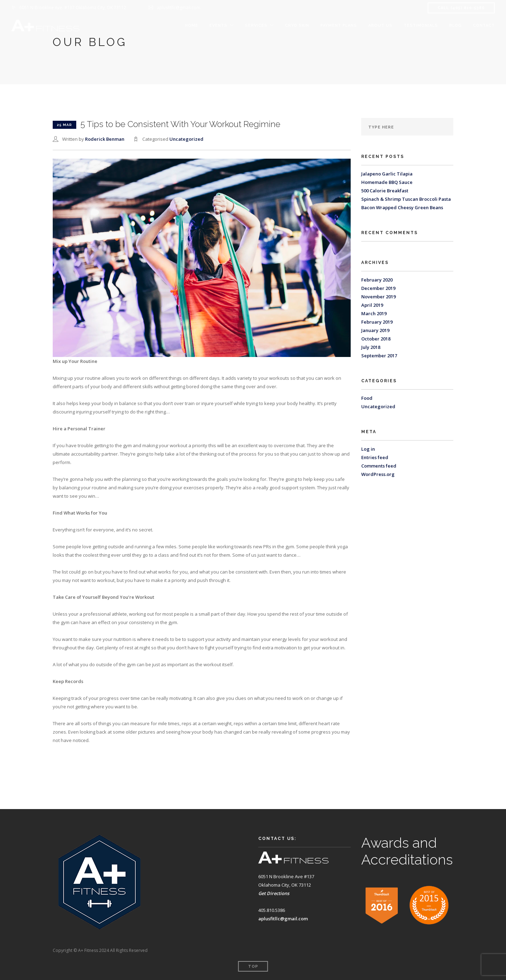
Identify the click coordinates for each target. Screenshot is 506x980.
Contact (484, 25)
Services (256, 25)
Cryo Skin (297, 25)
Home (192, 25)
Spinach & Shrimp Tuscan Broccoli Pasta (406, 199)
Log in (368, 449)
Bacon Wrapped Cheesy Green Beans (402, 207)
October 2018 (376, 339)
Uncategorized (186, 139)
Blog (455, 25)
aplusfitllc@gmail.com (283, 919)
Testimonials (421, 25)
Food (367, 398)
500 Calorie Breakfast (385, 191)
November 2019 (378, 297)
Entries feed (375, 457)
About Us (380, 25)
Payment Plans (339, 25)
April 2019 (372, 305)
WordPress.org (378, 474)
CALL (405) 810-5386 (461, 8)
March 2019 (374, 313)
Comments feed (379, 466)
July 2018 (371, 347)
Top (253, 966)
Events (218, 25)
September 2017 (379, 356)
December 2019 (378, 288)
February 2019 (377, 322)
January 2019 (375, 330)
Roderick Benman (105, 139)
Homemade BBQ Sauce (387, 182)
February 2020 (377, 280)
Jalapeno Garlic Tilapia (387, 174)
